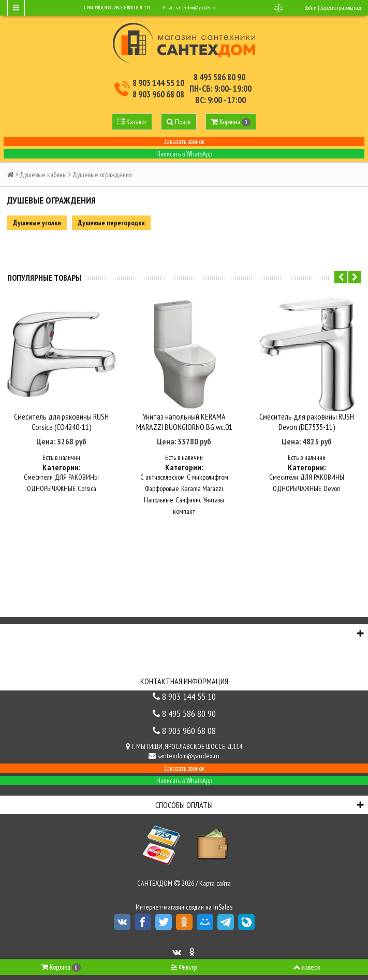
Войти (311, 8)
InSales (223, 902)
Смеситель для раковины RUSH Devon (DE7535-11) (307, 416)
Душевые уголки (37, 223)
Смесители (38, 472)
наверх (307, 967)
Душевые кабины (43, 175)
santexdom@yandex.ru (195, 8)
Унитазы (214, 495)
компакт (184, 506)
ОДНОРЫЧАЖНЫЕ (51, 483)
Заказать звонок (184, 141)
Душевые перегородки (111, 223)
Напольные (159, 495)
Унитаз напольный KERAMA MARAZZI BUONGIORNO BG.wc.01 (184, 416)
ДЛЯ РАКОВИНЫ (77, 472)
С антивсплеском (163, 472)
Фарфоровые (162, 483)
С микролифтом (208, 472)
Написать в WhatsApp (184, 154)
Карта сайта (215, 878)
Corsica (87, 483)
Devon (332, 483)
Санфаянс (188, 495)
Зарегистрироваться (341, 8)
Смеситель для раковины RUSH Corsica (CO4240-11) (61, 416)
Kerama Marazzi (202, 483)
